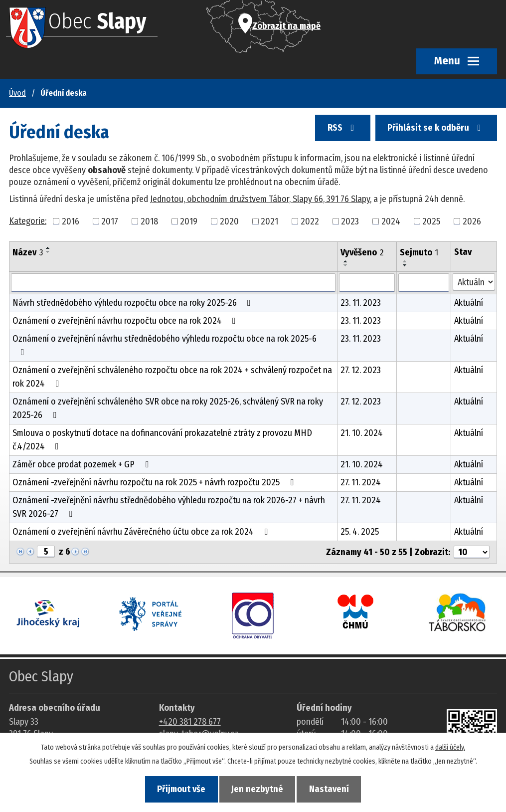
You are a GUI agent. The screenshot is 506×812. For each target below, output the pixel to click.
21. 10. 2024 (362, 433)
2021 (269, 221)
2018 (149, 221)
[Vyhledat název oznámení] (173, 283)
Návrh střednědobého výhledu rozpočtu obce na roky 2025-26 (134, 303)
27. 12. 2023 (361, 370)
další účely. (450, 746)
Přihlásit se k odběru (435, 130)
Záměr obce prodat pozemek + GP (83, 464)
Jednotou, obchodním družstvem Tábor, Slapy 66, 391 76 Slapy (260, 199)
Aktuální (469, 303)
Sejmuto (419, 252)
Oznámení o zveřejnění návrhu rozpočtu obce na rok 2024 (126, 321)
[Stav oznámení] (474, 282)
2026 (472, 221)
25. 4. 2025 (360, 532)
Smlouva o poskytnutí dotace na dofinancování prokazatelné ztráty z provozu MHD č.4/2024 (162, 440)
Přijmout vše (179, 789)
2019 (189, 221)
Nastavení (332, 789)
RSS (339, 130)
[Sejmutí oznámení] (424, 283)
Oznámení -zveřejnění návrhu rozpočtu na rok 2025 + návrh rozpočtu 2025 (155, 482)
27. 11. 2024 (361, 482)
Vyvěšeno (362, 252)
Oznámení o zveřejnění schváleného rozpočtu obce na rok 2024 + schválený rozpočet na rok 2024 (172, 377)
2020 (229, 221)
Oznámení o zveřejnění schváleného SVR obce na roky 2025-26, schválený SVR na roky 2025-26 (168, 408)
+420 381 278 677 (190, 722)
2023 (350, 221)
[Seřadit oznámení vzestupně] (48, 248)
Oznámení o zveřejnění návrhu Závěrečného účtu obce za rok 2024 (142, 532)
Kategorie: (28, 221)
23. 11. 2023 (361, 303)
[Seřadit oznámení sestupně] (48, 252)
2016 (71, 221)
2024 (391, 221)
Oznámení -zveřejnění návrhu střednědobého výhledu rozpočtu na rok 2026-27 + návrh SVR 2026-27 (169, 507)
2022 (310, 221)
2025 (431, 221)
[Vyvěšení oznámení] (367, 283)
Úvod (17, 93)
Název (28, 252)
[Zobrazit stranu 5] (46, 552)
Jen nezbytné (257, 789)
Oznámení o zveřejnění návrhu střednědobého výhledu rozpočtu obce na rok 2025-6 (165, 345)
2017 (110, 221)
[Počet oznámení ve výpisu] (472, 552)
